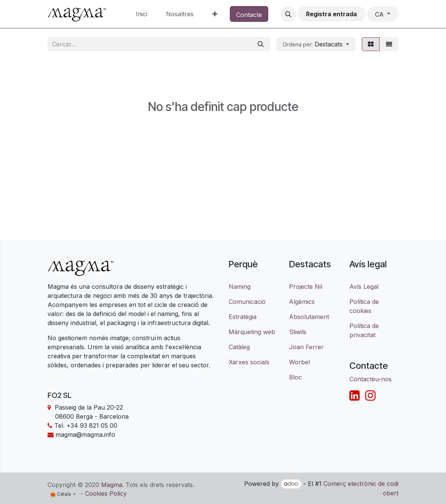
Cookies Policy (106, 493)
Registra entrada (331, 14)
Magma (112, 484)
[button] (288, 14)
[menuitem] (141, 14)
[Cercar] (261, 44)
